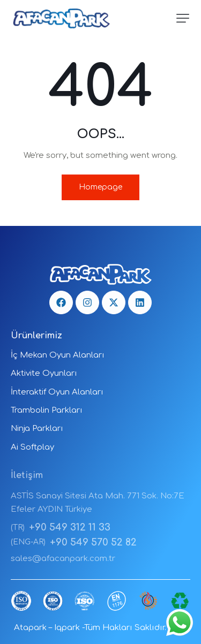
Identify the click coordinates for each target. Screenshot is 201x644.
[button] (183, 18)
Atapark (30, 628)
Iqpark (67, 628)
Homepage (100, 187)
